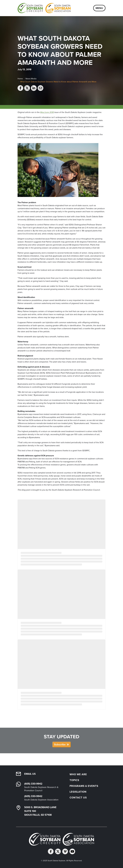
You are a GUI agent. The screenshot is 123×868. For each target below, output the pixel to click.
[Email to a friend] (40, 88)
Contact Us (78, 798)
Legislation (78, 792)
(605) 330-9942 (33, 784)
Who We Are (78, 774)
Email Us (30, 774)
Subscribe (60, 744)
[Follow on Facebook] (51, 851)
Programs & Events (84, 786)
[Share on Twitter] (27, 88)
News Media (31, 79)
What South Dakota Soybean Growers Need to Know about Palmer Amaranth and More (58, 82)
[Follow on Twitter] (58, 851)
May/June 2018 (47, 112)
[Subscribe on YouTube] (72, 851)
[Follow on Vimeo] (65, 851)
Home (20, 79)
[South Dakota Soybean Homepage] (44, 8)
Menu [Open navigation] (99, 8)
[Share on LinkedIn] (34, 88)
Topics (74, 780)
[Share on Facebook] (20, 88)
